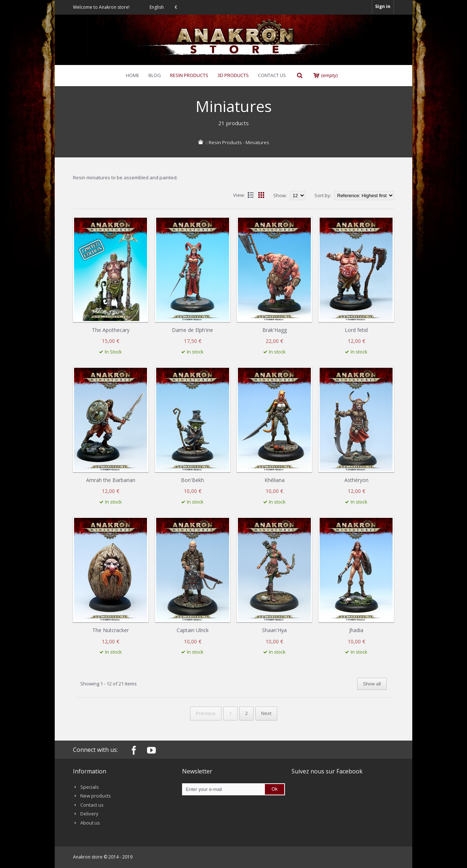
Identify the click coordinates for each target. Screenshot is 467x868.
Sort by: (323, 195)
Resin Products (225, 142)
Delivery (89, 814)
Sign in (383, 6)
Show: (281, 195)
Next (266, 713)
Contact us (92, 805)
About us (90, 823)
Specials (90, 787)
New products (96, 796)
